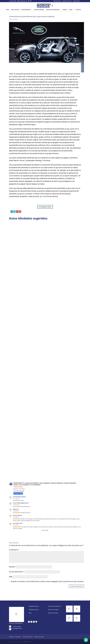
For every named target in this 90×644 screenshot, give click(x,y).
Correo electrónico (17, 572)
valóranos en (18, 493)
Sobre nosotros (15, 10)
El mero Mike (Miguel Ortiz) (21, 503)
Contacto (78, 10)
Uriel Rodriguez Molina (19, 497)
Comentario (14, 550)
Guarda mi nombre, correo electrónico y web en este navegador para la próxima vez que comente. (47, 581)
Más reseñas (45, 530)
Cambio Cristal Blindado (53, 10)
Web (11, 577)
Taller (71, 10)
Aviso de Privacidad (53, 610)
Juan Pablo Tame (18, 523)
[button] (86, 640)
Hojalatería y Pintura (67, 1)
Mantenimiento (77, 1)
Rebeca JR (16, 509)
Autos (10, 19)
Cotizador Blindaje (39, 10)
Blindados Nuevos (34, 606)
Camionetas (15, 19)
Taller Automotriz (57, 1)
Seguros (65, 10)
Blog (30, 613)
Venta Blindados (26, 10)
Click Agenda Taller (45, 207)
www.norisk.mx (27, 642)
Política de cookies (53, 613)
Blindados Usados (34, 610)
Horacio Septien (18, 515)
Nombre (13, 567)
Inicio (8, 10)
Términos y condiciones (54, 606)
